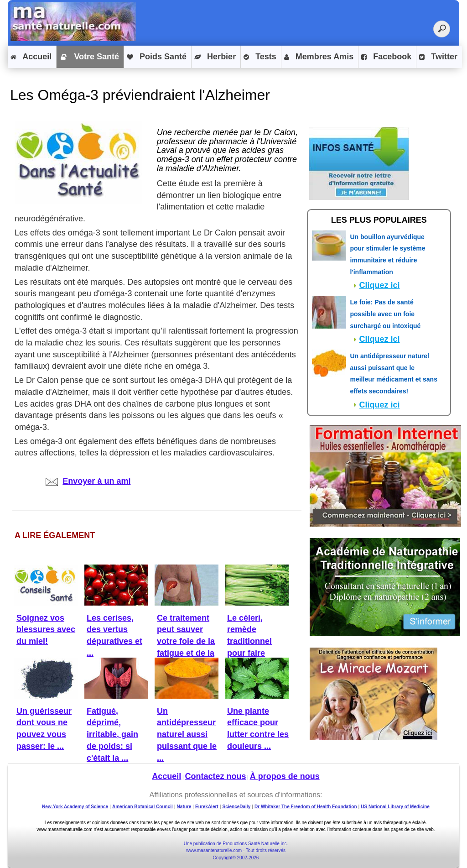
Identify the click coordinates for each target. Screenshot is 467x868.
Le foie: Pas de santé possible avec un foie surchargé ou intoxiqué (386, 314)
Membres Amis (319, 57)
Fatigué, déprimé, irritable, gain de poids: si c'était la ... (112, 735)
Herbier (215, 57)
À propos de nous (285, 776)
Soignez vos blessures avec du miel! (46, 630)
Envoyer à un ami (88, 481)
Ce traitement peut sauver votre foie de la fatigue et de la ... (186, 641)
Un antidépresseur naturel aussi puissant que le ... (187, 735)
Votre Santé (89, 57)
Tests (260, 57)
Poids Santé (157, 57)
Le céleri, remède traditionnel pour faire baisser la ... (251, 641)
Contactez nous (216, 776)
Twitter (438, 57)
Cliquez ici (380, 285)
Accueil (31, 57)
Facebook (386, 57)
